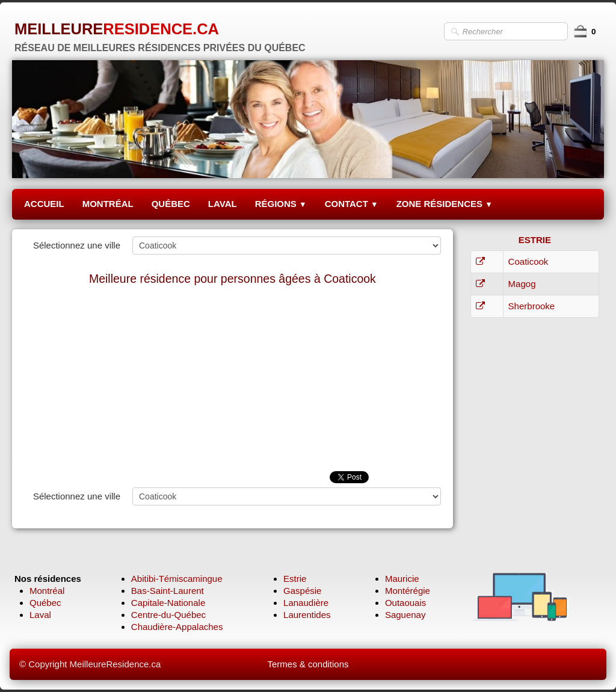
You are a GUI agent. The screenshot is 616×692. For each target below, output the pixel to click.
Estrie (295, 579)
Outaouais (405, 603)
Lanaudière (306, 603)
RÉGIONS (281, 204)
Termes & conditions (308, 664)
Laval (40, 615)
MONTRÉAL (108, 204)
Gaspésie (302, 591)
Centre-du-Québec (168, 615)
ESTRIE (535, 240)
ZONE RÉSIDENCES (445, 204)
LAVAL (223, 204)
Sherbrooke (532, 306)
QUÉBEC (171, 204)
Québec (45, 603)
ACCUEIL (44, 204)
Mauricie (402, 579)
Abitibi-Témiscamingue (177, 579)
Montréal (47, 591)
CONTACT (352, 204)
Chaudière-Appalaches (177, 627)
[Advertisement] (233, 381)
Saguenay (405, 615)
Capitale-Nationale (168, 603)
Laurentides (307, 615)
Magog (522, 284)
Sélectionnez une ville (77, 245)
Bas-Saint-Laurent (168, 591)
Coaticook (528, 261)
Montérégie (408, 591)
